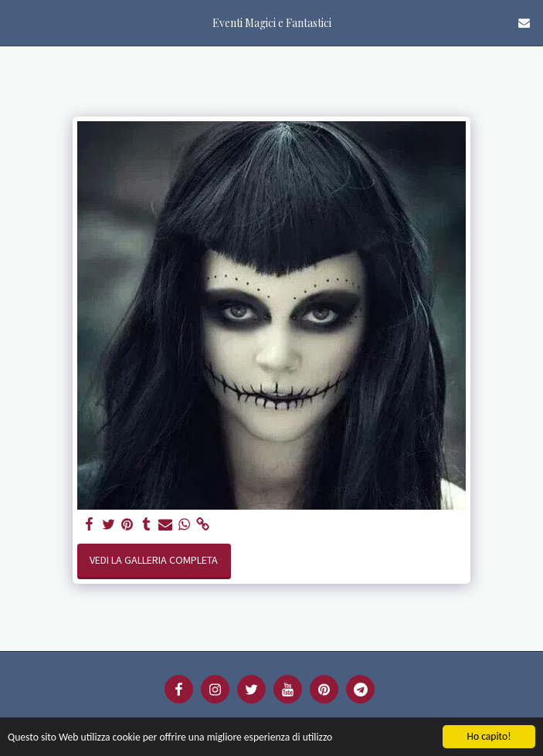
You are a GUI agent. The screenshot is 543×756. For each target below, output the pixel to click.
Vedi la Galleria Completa (154, 560)
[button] (17, 22)
